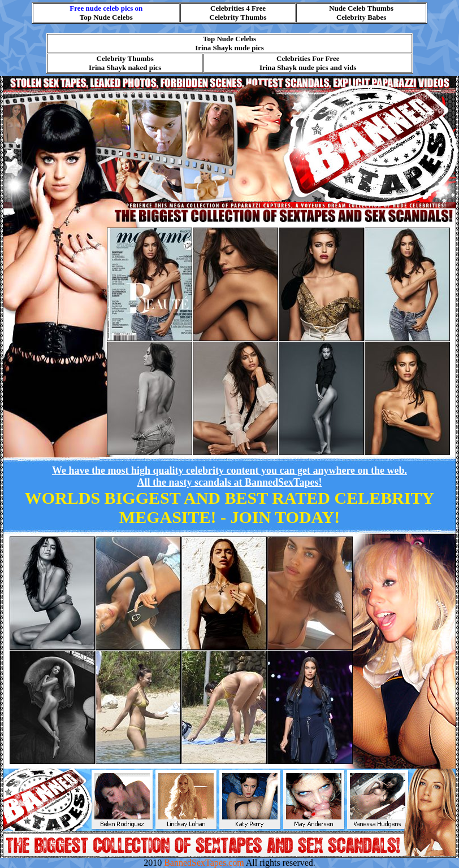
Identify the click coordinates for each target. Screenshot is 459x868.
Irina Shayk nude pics (229, 48)
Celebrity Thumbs (238, 17)
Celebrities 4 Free (238, 8)
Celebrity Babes (361, 17)
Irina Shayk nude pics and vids (308, 67)
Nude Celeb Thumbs (361, 8)
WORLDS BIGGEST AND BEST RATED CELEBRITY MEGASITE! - (229, 507)
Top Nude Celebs (106, 17)
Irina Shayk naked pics (125, 67)
